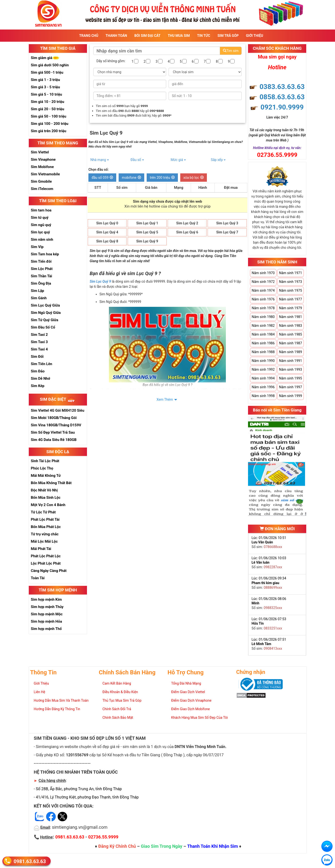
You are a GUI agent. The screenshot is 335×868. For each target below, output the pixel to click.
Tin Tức (204, 36)
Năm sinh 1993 (290, 369)
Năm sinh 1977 (290, 299)
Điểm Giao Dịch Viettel (188, 692)
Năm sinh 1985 (290, 334)
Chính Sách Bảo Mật (118, 718)
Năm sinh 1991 (290, 361)
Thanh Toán (116, 36)
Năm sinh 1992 (263, 369)
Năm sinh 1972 (263, 282)
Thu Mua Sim (179, 36)
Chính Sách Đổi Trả (117, 709)
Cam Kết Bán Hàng (117, 683)
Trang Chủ (89, 36)
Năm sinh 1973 (290, 282)
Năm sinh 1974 (263, 290)
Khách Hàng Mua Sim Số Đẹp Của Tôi (200, 718)
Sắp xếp (218, 160)
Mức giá (178, 160)
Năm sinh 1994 (263, 378)
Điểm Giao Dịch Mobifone (191, 709)
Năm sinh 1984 (263, 334)
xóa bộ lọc (194, 178)
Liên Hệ (40, 692)
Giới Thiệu (255, 36)
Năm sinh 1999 (290, 396)
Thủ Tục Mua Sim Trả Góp (122, 700)
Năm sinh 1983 (290, 326)
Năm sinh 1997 (290, 387)
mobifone (131, 178)
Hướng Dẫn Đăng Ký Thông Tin (57, 709)
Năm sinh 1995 (290, 378)
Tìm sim (231, 51)
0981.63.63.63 (30, 861)
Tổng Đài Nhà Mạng (186, 683)
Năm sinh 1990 (263, 361)
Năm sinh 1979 (290, 308)
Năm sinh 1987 (290, 343)
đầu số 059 (102, 178)
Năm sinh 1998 (263, 396)
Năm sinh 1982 (263, 326)
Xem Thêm (165, 399)
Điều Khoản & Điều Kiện (120, 692)
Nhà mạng (100, 160)
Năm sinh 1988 (263, 352)
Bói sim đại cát (147, 36)
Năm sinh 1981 (290, 317)
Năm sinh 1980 (263, 317)
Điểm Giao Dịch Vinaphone (191, 700)
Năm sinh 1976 (263, 299)
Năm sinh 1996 (263, 387)
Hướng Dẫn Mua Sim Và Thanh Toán (61, 700)
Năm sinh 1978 (263, 308)
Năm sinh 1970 (263, 273)
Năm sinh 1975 (290, 290)
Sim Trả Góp (228, 36)
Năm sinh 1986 (263, 343)
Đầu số (137, 160)
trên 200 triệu (162, 178)
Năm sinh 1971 (290, 273)
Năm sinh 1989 (290, 352)
